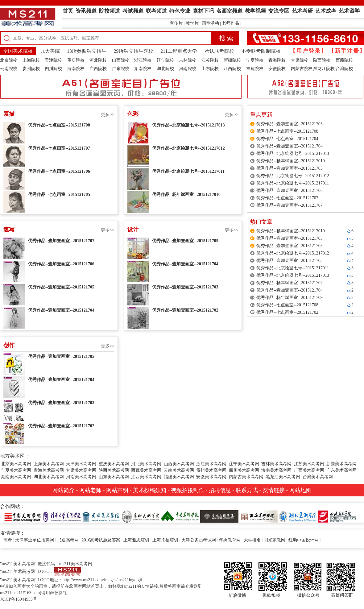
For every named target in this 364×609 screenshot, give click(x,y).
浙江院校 (143, 60)
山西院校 (121, 60)
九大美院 (50, 51)
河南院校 (188, 69)
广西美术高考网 (309, 470)
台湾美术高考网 (318, 477)
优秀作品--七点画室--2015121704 (287, 139)
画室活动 (210, 23)
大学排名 (252, 540)
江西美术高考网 (146, 477)
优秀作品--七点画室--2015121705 (59, 195)
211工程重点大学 (179, 51)
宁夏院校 (255, 60)
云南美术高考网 (179, 470)
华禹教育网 (230, 540)
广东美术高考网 (341, 470)
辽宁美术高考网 (244, 464)
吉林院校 (188, 60)
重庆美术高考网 (114, 464)
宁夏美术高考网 (16, 470)
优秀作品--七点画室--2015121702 (287, 312)
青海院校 (277, 60)
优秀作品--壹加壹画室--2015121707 (61, 241)
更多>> (108, 115)
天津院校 (53, 60)
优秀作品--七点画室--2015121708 (59, 125)
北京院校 (9, 60)
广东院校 (121, 69)
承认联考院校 (219, 51)
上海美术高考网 (49, 464)
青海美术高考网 (49, 470)
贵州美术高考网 (211, 470)
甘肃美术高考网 (81, 470)
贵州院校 (31, 69)
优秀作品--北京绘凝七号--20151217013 (188, 125)
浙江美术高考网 (211, 464)
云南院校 (9, 69)
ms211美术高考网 (76, 564)
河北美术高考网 (146, 464)
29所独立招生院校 (134, 51)
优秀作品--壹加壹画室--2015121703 (185, 287)
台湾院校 (344, 69)
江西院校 (232, 69)
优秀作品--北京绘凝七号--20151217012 (188, 148)
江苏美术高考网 (309, 464)
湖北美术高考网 (49, 477)
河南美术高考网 (81, 477)
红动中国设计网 (304, 540)
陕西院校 (322, 60)
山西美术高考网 (179, 464)
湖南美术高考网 (16, 477)
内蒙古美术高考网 (246, 477)
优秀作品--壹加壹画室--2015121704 (61, 310)
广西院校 (98, 69)
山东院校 (210, 69)
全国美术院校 (18, 51)
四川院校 (53, 69)
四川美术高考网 (244, 470)
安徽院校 (277, 69)
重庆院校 (76, 60)
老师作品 (230, 23)
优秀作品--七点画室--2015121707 (59, 148)
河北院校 (98, 60)
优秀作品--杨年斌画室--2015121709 (290, 298)
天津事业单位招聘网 (35, 540)
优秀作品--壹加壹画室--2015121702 (185, 310)
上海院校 (31, 60)
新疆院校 (232, 60)
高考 (8, 540)
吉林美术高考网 (276, 464)
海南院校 (76, 69)
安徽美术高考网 (211, 477)
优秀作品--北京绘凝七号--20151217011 (188, 171)
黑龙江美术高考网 (283, 477)
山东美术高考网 (114, 477)
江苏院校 (210, 60)
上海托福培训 (165, 540)
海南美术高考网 (276, 470)
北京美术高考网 (16, 464)
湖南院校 (143, 69)
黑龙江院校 (324, 69)
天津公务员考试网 (199, 540)
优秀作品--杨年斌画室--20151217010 (186, 195)
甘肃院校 (300, 60)
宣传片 (176, 23)
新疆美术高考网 (341, 464)
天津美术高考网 (81, 464)
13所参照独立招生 (87, 51)
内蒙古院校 (302, 69)
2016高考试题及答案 (101, 540)
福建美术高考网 (179, 477)
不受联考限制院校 (261, 51)
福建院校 (255, 69)
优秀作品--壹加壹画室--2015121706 (61, 264)
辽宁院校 (165, 60)
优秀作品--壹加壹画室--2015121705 (61, 287)
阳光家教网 (275, 540)
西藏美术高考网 (146, 470)
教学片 (192, 23)
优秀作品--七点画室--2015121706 (59, 171)
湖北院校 (165, 69)
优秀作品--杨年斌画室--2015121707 (290, 283)
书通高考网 (68, 540)
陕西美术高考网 (114, 470)
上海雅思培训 (136, 540)
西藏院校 (344, 60)
